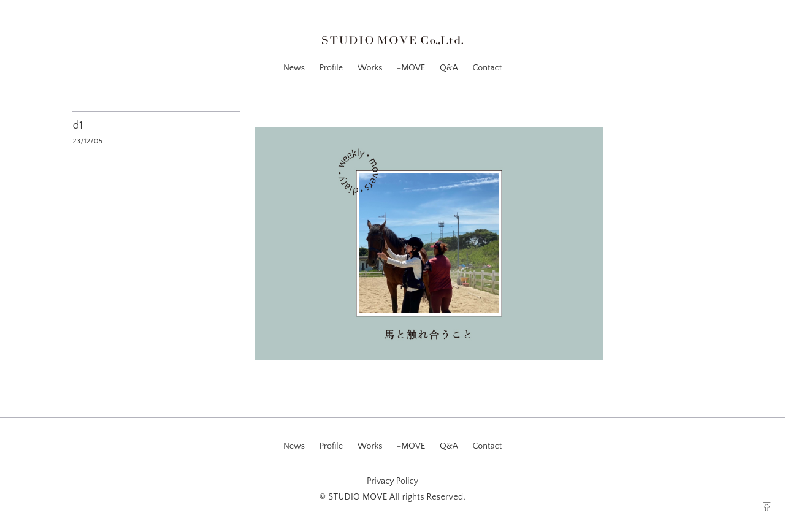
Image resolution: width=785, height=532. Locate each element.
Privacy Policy (392, 481)
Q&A (449, 68)
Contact (487, 68)
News (294, 68)
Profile (331, 68)
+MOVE (411, 68)
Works (370, 68)
